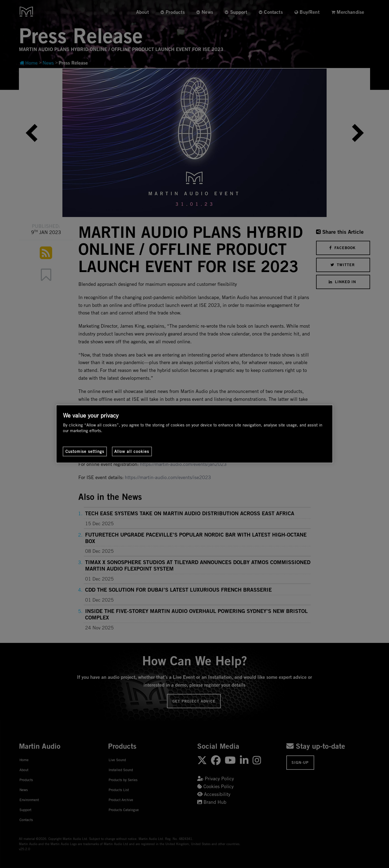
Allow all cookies (132, 452)
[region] (194, 434)
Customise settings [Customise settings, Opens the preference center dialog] (85, 452)
